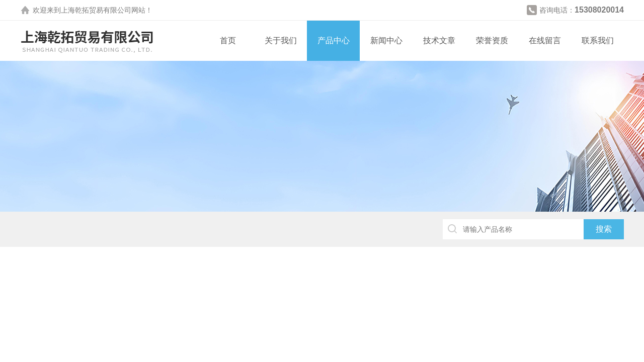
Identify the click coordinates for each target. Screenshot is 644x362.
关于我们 (281, 40)
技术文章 (439, 40)
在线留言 (545, 40)
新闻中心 (386, 40)
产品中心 (334, 40)
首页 (228, 40)
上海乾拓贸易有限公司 (96, 10)
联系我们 (598, 40)
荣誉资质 (492, 40)
